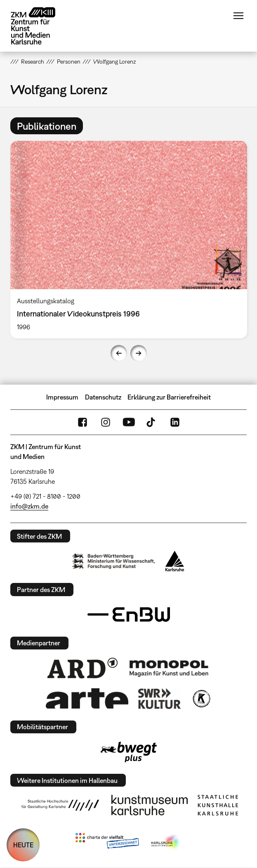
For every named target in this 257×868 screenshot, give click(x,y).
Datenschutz (103, 397)
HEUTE (23, 845)
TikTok (152, 422)
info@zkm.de (29, 506)
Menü (238, 16)
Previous (119, 353)
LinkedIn (175, 422)
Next (139, 353)
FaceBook (83, 422)
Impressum (62, 397)
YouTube (129, 422)
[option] (129, 240)
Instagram (106, 422)
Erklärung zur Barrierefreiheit (169, 397)
